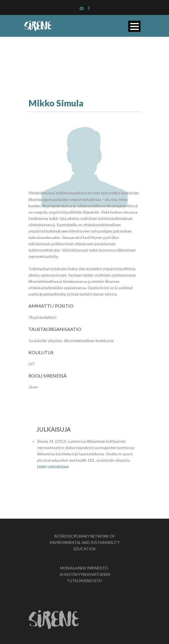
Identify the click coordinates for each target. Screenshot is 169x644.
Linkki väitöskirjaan (53, 467)
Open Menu (134, 26)
